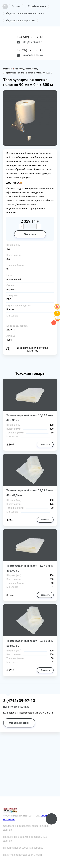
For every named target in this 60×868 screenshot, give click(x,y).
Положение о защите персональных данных (25, 839)
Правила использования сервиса (23, 848)
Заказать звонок (32, 55)
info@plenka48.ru (32, 42)
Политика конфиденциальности (22, 855)
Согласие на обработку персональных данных (26, 828)
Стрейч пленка (37, 6)
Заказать (30, 234)
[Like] (57, 309)
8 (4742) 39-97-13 (30, 37)
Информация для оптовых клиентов (33, 349)
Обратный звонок (19, 723)
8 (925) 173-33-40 (30, 50)
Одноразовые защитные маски (25, 13)
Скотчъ (16, 6)
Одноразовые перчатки (20, 20)
